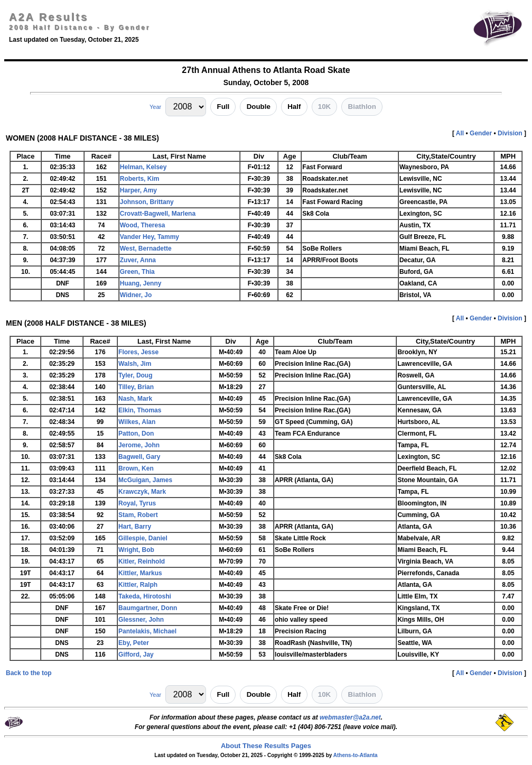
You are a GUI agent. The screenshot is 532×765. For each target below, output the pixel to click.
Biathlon (362, 107)
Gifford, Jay (136, 655)
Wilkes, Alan (137, 422)
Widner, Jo (136, 295)
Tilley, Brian (136, 387)
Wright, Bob (136, 550)
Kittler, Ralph (138, 585)
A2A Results (49, 17)
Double (259, 107)
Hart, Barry (135, 527)
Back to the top (29, 673)
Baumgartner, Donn (148, 608)
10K (324, 107)
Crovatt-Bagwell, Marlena (158, 214)
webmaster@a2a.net (350, 717)
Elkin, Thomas (140, 410)
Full (223, 107)
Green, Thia (137, 272)
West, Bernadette (146, 248)
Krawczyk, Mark (142, 492)
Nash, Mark (135, 399)
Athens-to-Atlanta (356, 755)
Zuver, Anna (138, 260)
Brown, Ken (136, 468)
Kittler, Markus (140, 573)
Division (510, 133)
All (460, 133)
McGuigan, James (145, 480)
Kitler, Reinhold (142, 561)
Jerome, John (139, 445)
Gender (481, 133)
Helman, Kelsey (143, 167)
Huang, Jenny (141, 283)
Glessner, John (141, 620)
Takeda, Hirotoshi (145, 596)
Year (155, 107)
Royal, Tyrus (137, 503)
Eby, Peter (134, 643)
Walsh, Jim (135, 364)
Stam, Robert (138, 515)
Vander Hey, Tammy (150, 237)
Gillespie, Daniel (143, 538)
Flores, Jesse (138, 352)
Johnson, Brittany (147, 202)
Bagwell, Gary (139, 457)
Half (294, 107)
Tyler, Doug (135, 375)
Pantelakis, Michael (147, 631)
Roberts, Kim (140, 179)
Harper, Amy (138, 190)
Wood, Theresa (143, 225)
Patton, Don (136, 434)
